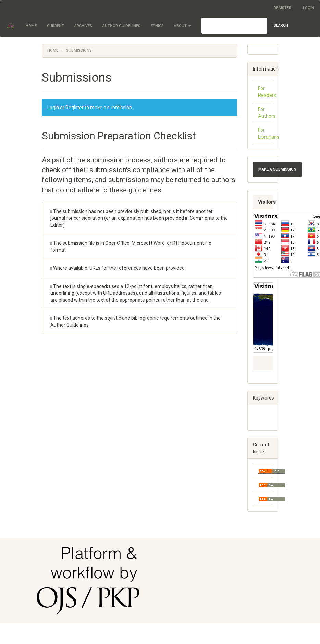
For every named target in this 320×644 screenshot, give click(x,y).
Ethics (157, 26)
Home (31, 26)
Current (56, 26)
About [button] (183, 26)
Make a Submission (277, 169)
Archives (83, 26)
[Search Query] (234, 26)
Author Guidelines (121, 26)
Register (282, 8)
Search (281, 26)
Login (309, 8)
